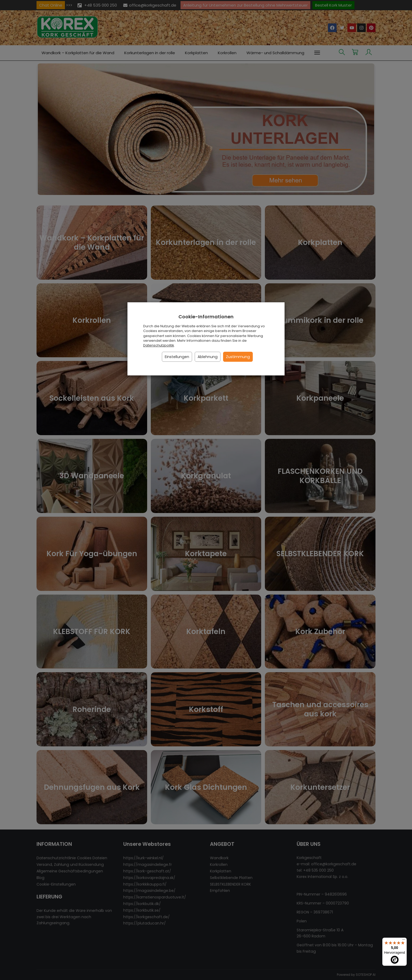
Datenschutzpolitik (159, 345)
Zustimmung (238, 357)
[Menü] (404, 941)
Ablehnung (208, 357)
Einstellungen (177, 357)
